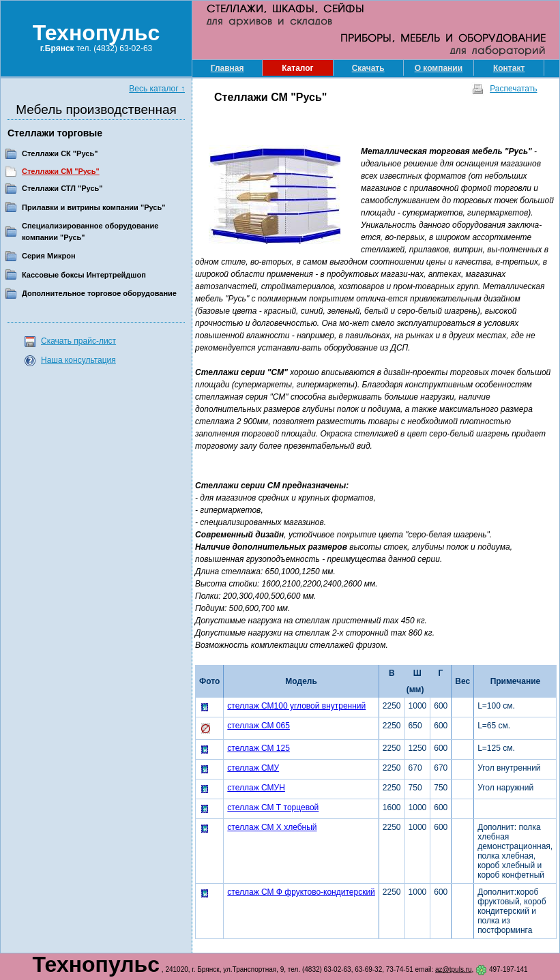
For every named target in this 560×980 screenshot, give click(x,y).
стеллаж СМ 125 (259, 748)
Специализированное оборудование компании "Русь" (90, 232)
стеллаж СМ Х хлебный (272, 827)
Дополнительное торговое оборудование (99, 293)
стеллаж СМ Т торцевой (273, 807)
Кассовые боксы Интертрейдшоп (84, 275)
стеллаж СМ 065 (259, 726)
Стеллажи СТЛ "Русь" (62, 188)
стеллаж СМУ (253, 768)
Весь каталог (157, 89)
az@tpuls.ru (454, 969)
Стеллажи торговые (55, 133)
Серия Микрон (49, 256)
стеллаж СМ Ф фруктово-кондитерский (301, 892)
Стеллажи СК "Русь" (60, 153)
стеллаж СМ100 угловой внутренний (296, 706)
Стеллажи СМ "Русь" (61, 171)
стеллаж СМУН (256, 788)
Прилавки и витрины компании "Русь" (93, 207)
